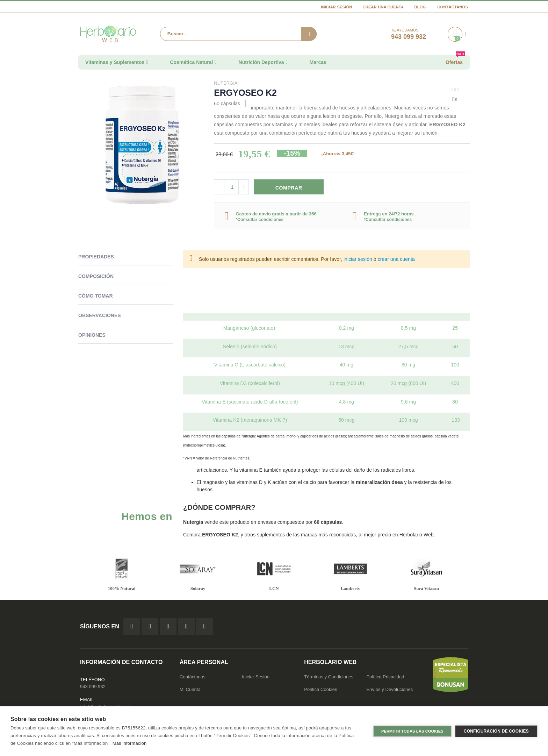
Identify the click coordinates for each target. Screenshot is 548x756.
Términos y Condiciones (329, 679)
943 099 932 (93, 688)
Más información (129, 743)
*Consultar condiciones (259, 220)
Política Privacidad (385, 679)
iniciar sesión (358, 260)
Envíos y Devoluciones (390, 691)
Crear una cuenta (383, 7)
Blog (420, 7)
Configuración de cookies (496, 731)
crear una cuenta (396, 260)
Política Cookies (320, 691)
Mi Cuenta (190, 691)
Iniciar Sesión (336, 7)
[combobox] (238, 34)
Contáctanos (453, 7)
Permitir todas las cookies (412, 731)
